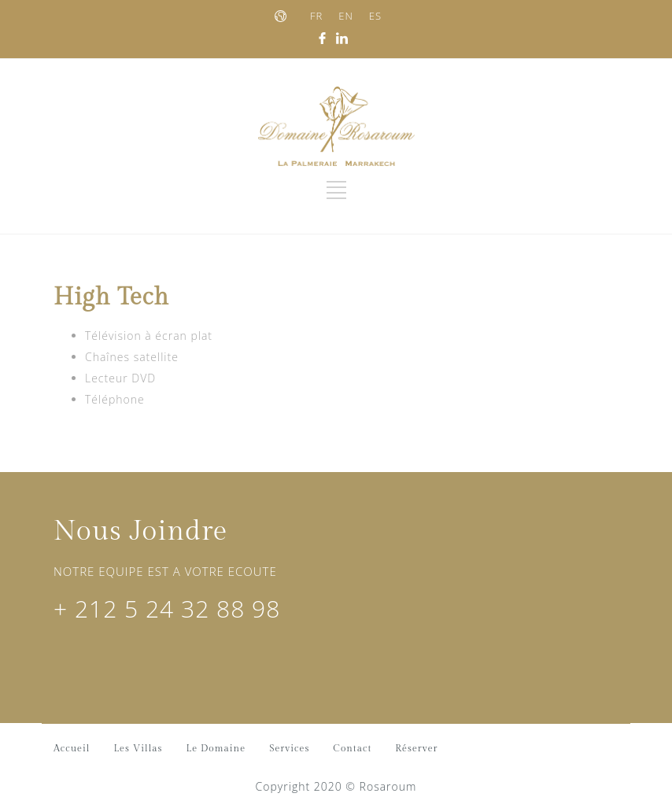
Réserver (416, 748)
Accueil (72, 748)
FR (316, 16)
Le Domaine (216, 748)
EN (346, 16)
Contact (352, 748)
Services (289, 748)
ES (375, 16)
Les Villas (138, 748)
